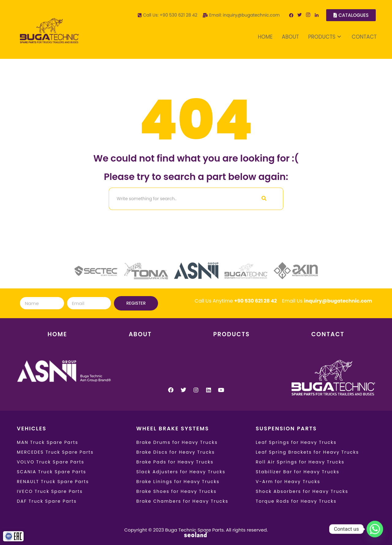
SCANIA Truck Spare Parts (52, 472)
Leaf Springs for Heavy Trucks (296, 442)
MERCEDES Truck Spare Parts (55, 452)
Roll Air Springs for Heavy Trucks (300, 462)
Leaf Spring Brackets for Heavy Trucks (307, 452)
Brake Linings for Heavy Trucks (178, 482)
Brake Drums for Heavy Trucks (177, 442)
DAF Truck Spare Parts (47, 501)
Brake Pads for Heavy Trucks (175, 462)
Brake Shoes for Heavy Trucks (176, 491)
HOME (265, 37)
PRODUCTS (324, 37)
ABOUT (290, 37)
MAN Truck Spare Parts (47, 442)
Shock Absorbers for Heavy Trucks (302, 491)
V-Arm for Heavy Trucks (288, 482)
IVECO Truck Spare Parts (50, 491)
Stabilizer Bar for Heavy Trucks (298, 472)
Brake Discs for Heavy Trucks (176, 452)
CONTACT (364, 37)
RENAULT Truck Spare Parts (53, 482)
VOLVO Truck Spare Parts (51, 462)
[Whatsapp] (375, 529)
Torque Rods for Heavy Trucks (296, 501)
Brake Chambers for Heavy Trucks (182, 501)
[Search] (177, 199)
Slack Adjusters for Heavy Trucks (181, 472)
